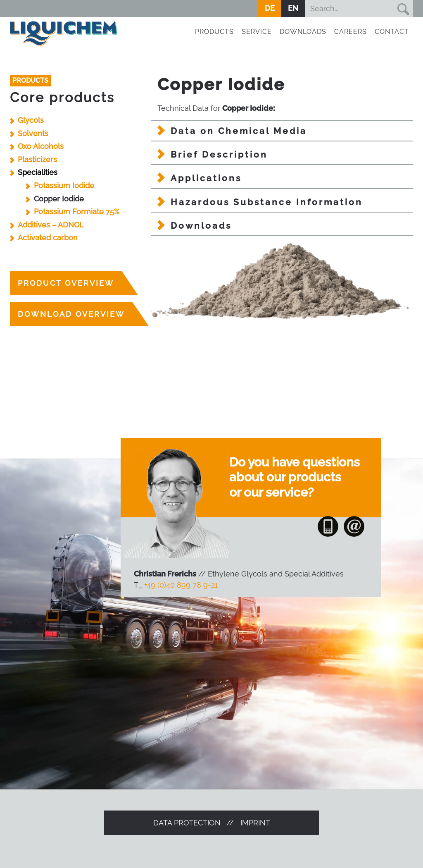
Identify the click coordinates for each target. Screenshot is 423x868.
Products (214, 32)
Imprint (255, 823)
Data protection (187, 823)
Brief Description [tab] (219, 154)
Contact (392, 32)
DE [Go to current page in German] (270, 8)
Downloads (303, 32)
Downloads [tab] (201, 226)
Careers (351, 32)
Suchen (403, 8)
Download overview (71, 314)
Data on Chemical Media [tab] (239, 131)
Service (257, 32)
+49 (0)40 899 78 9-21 (181, 585)
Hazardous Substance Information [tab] (267, 202)
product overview (66, 283)
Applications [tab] (206, 178)
